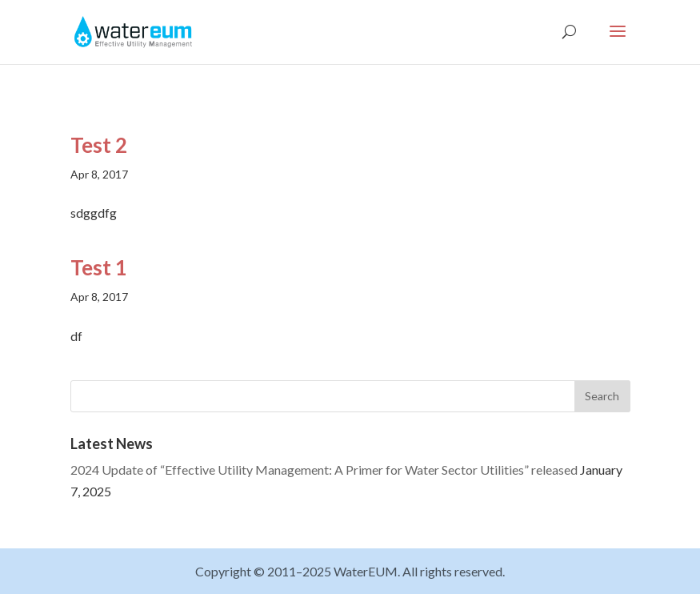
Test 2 (99, 145)
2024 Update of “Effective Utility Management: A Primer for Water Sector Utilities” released (324, 470)
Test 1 (99, 267)
